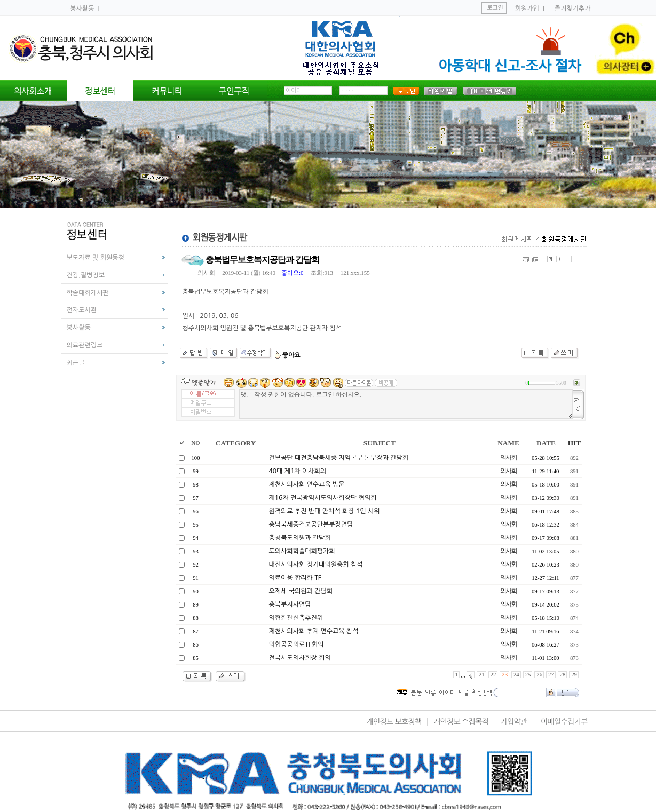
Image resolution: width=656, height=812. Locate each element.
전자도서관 (82, 310)
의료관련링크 (85, 345)
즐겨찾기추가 (573, 9)
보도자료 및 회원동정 (96, 258)
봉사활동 (83, 9)
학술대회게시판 (88, 293)
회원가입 (527, 9)
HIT (574, 443)
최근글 (76, 363)
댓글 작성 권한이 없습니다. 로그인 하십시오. (406, 404)
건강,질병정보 (86, 275)
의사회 (206, 273)
